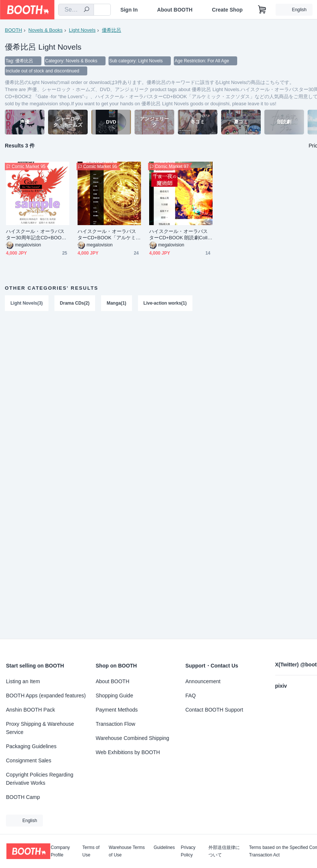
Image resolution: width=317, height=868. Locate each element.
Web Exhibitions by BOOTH (128, 752)
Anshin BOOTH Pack (31, 710)
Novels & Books (45, 30)
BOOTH (13, 30)
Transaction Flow (116, 724)
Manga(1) (117, 304)
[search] (87, 10)
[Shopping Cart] (262, 10)
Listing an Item (23, 681)
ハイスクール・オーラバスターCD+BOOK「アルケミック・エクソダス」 (109, 235)
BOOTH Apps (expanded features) (46, 696)
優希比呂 (112, 30)
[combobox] (76, 10)
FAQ (191, 696)
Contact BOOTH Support (214, 710)
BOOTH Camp (23, 797)
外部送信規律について (224, 851)
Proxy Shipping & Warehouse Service (40, 728)
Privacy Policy (188, 851)
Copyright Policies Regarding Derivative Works (40, 779)
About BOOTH (175, 10)
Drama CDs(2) (75, 304)
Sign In (129, 10)
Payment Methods (117, 710)
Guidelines (164, 848)
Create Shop (227, 10)
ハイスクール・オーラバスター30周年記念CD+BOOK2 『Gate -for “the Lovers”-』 (37, 235)
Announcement (203, 681)
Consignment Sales (29, 760)
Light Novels (82, 30)
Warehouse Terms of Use (127, 851)
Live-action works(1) (165, 304)
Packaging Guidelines (31, 746)
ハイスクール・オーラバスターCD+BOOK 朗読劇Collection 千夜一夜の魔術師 (180, 235)
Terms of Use (91, 851)
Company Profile (60, 851)
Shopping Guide (114, 696)
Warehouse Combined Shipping (133, 738)
